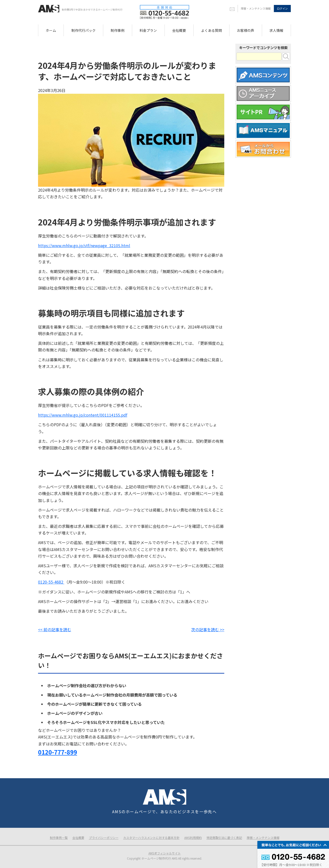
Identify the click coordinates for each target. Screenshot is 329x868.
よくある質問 (211, 30)
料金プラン (148, 30)
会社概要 (179, 30)
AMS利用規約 (193, 838)
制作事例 (118, 30)
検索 (286, 56)
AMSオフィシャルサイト (165, 853)
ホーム (51, 30)
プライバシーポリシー (104, 838)
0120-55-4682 (51, 582)
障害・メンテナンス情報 (256, 8)
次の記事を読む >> (208, 629)
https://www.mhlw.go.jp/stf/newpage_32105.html (84, 245)
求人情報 (276, 30)
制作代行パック (83, 30)
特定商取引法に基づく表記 (224, 838)
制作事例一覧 (59, 838)
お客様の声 (246, 30)
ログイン (282, 8)
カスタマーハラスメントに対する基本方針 (151, 838)
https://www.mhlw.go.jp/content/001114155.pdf (83, 415)
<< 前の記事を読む (55, 629)
